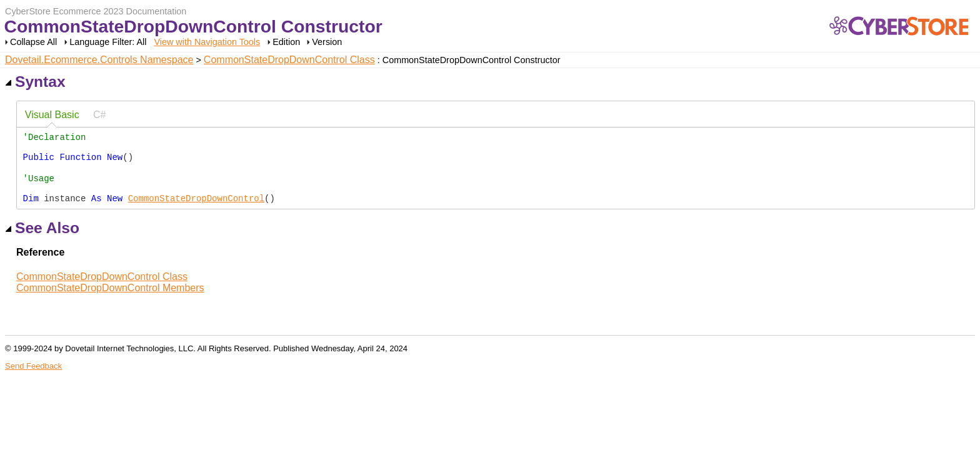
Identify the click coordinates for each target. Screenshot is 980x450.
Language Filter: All (109, 42)
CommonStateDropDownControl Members (110, 302)
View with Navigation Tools (207, 42)
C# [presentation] (99, 115)
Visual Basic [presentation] (52, 115)
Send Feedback (33, 380)
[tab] (52, 115)
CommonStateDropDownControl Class (289, 60)
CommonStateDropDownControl (196, 212)
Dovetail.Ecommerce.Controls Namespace (99, 60)
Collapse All (33, 42)
